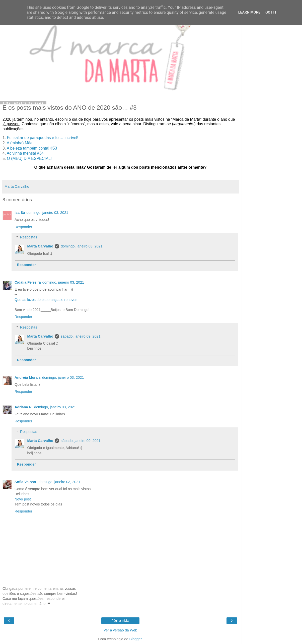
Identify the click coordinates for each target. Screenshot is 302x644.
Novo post (23, 499)
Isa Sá (20, 213)
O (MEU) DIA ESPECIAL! (29, 158)
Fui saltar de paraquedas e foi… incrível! (43, 138)
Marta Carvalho (40, 246)
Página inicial (121, 621)
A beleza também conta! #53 (32, 148)
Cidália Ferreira (28, 282)
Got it (271, 12)
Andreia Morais (28, 377)
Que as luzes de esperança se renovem (46, 300)
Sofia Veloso (26, 482)
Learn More (249, 12)
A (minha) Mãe (20, 143)
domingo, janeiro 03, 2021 (47, 213)
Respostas (29, 237)
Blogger (136, 639)
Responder (23, 227)
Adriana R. (24, 407)
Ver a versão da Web (120, 630)
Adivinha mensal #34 (25, 153)
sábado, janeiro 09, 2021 (81, 336)
